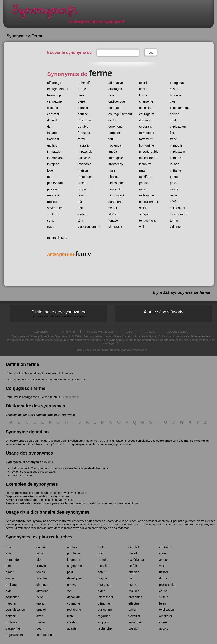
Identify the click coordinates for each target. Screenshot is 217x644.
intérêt (164, 622)
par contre (105, 610)
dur (49, 127)
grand (40, 603)
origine (102, 578)
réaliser (134, 591)
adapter (72, 628)
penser (11, 616)
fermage (114, 133)
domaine (145, 120)
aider (101, 591)
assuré (175, 89)
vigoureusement (89, 227)
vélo (84, 493)
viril (141, 227)
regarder (104, 616)
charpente (146, 101)
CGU (129, 332)
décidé (174, 114)
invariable (84, 164)
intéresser (105, 585)
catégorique (117, 101)
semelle (114, 208)
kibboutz (145, 164)
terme (174, 221)
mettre (102, 547)
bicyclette (22, 493)
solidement (177, 208)
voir (162, 566)
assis (143, 89)
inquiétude (23, 503)
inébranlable (56, 158)
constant (53, 114)
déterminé (85, 120)
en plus (41, 547)
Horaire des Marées (87, 350)
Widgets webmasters (100, 332)
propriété (84, 189)
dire (8, 566)
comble (83, 108)
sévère (175, 202)
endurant (145, 127)
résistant (53, 195)
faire (9, 547)
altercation (27, 496)
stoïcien (114, 214)
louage (175, 164)
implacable (177, 152)
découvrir (74, 597)
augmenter (75, 566)
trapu (51, 227)
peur (40, 628)
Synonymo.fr (48, 12)
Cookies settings (177, 332)
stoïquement (179, 214)
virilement (177, 227)
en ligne (11, 585)
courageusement (120, 114)
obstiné (114, 177)
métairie (175, 170)
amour (164, 560)
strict (50, 221)
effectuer (134, 603)
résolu (82, 195)
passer (41, 622)
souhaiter (12, 597)
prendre (103, 560)
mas (142, 170)
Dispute (11, 496)
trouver (41, 566)
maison (83, 170)
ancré (143, 83)
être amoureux (28, 500)
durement (115, 127)
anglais (72, 547)
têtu (80, 221)
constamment (179, 108)
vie (69, 591)
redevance (147, 195)
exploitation (178, 127)
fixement (53, 139)
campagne (54, 101)
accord (164, 628)
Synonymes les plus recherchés (39, 537)
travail (133, 553)
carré (81, 101)
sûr (80, 202)
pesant (83, 183)
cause (163, 591)
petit (70, 572)
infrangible (116, 158)
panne (174, 177)
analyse (134, 572)
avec (40, 616)
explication (167, 610)
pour (101, 553)
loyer (51, 170)
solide (143, 208)
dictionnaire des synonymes (29, 521)
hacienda (115, 145)
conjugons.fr (71, 397)
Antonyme (68, 332)
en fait (133, 566)
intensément (148, 158)
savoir (10, 578)
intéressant (105, 597)
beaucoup (54, 95)
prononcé (54, 189)
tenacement (147, 221)
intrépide (53, 164)
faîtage (52, 133)
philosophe (116, 183)
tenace (113, 221)
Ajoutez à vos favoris (164, 312)
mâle (112, 170)
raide (143, 189)
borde (143, 95)
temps (41, 572)
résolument (116, 195)
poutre (144, 183)
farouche (84, 133)
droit (173, 120)
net (49, 177)
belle (40, 597)
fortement (146, 139)
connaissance (15, 610)
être (8, 553)
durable (83, 127)
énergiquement (58, 89)
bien (81, 95)
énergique (177, 83)
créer (163, 553)
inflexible (84, 158)
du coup (165, 578)
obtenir (103, 572)
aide (9, 591)
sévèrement (55, 208)
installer (103, 566)
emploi (41, 610)
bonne (133, 585)
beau (163, 603)
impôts (113, 152)
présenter (135, 597)
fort (111, 139)
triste (70, 616)
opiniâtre (145, 177)
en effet (134, 547)
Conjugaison (42, 332)
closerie (52, 108)
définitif (52, 120)
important (74, 560)
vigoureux (115, 227)
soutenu (53, 214)
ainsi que (135, 622)
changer (42, 585)
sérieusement (149, 202)
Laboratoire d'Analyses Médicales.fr (125, 350)
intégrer (11, 603)
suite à (164, 597)
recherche (74, 610)
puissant (114, 189)
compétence (45, 635)
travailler (134, 616)
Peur (9, 503)
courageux (147, 114)
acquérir (103, 622)
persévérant (55, 183)
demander (13, 560)
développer (75, 578)
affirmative (116, 83)
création (73, 622)
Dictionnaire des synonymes (58, 314)
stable (82, 214)
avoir (40, 553)
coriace (83, 114)
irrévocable (116, 164)
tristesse (12, 622)
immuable (54, 152)
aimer (10, 572)
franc (173, 139)
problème (74, 553)
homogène (147, 145)
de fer (113, 120)
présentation (168, 585)
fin (130, 578)
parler (133, 610)
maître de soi (56, 238)
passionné (13, 628)
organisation (14, 635)
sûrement (115, 202)
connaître (74, 603)
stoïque (144, 214)
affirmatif (84, 83)
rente (173, 195)
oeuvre (72, 585)
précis (174, 183)
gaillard (52, 145)
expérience (136, 560)
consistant (146, 108)
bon (111, 95)
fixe (172, 133)
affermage (54, 83)
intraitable (177, 158)
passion (134, 628)
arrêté (82, 89)
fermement (147, 133)
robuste (52, 202)
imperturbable (149, 152)
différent (42, 591)
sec (80, 208)
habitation (85, 145)
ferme (47, 373)
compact (114, 108)
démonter (104, 603)
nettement (85, 177)
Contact (150, 332)
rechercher (105, 628)
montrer (42, 578)
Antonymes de (69, 254)
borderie (176, 95)
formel (82, 139)
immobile (176, 145)
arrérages (115, 89)
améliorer (166, 616)
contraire (165, 547)
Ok (151, 53)
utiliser (164, 572)
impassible (85, 152)
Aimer (10, 500)
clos (173, 101)
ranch (174, 189)
